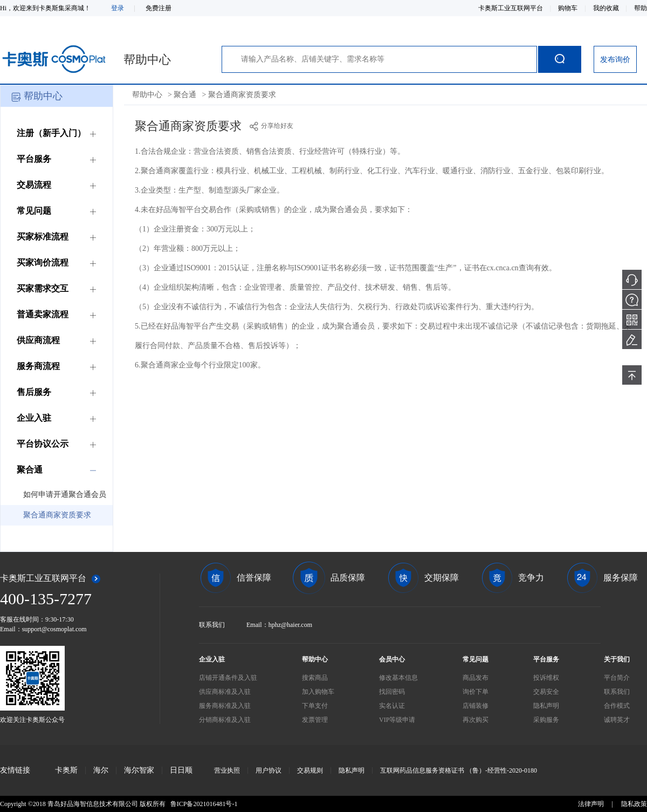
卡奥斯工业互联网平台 (511, 8)
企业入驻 (34, 418)
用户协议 (269, 770)
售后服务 (34, 392)
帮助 (641, 8)
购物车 (569, 8)
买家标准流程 (43, 237)
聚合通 (30, 470)
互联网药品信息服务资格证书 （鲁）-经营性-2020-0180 (459, 770)
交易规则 (310, 770)
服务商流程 (38, 366)
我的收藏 (607, 8)
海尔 (101, 770)
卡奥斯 (66, 770)
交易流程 (34, 185)
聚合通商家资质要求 (57, 515)
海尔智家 (139, 770)
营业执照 (227, 770)
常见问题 (34, 211)
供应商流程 (38, 340)
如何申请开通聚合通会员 (65, 494)
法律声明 (591, 804)
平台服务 (34, 159)
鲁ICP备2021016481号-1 (204, 804)
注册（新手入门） (51, 133)
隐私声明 (352, 770)
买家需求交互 (43, 288)
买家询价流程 (43, 262)
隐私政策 (634, 804)
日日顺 (181, 770)
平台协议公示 (43, 444)
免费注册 (159, 8)
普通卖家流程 (43, 314)
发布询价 (615, 60)
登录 (118, 8)
